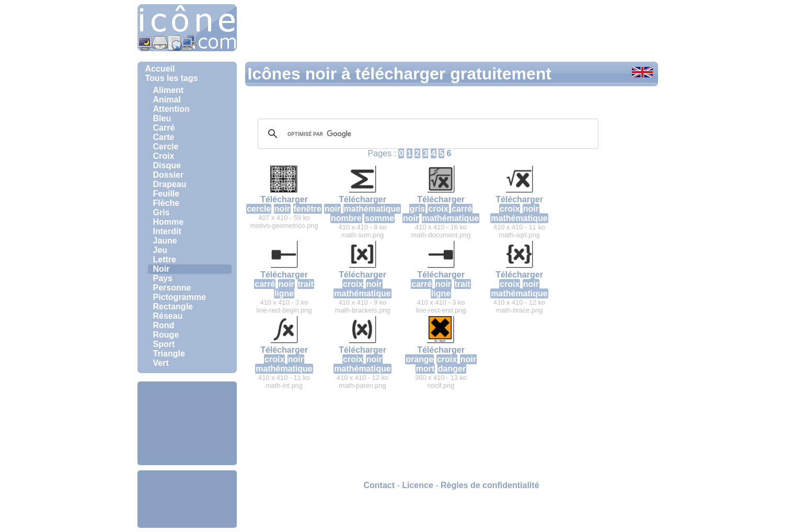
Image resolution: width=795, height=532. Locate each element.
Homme (169, 222)
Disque (167, 165)
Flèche (166, 203)
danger (452, 369)
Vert (161, 363)
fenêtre (308, 209)
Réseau (168, 316)
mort (425, 369)
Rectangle (173, 307)
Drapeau (170, 184)
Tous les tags (172, 78)
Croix (164, 156)
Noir (162, 269)
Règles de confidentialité (490, 485)
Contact (379, 485)
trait (306, 284)
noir (282, 209)
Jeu (160, 250)
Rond (164, 325)
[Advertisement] (187, 423)
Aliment (169, 90)
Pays (163, 278)
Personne (172, 288)
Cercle (166, 147)
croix (438, 209)
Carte (164, 137)
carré (462, 209)
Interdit (167, 231)
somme (379, 218)
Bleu (162, 118)
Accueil (160, 69)
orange (419, 359)
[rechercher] (427, 134)
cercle (259, 209)
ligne (284, 293)
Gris (162, 212)
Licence (418, 485)
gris (417, 209)
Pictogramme (180, 297)
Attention (171, 109)
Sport (164, 344)
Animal (167, 100)
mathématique (372, 209)
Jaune (165, 241)
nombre (346, 218)
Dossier (169, 175)
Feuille (166, 194)
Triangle (169, 354)
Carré (164, 128)
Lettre (165, 259)
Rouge (166, 335)
